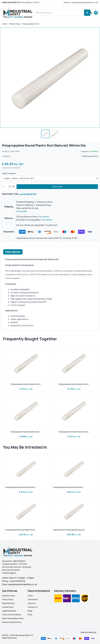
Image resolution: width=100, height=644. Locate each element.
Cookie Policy (8, 607)
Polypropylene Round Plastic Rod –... (26, 432)
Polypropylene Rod (31, 24)
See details (22, 211)
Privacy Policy (8, 599)
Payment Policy (9, 596)
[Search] (87, 13)
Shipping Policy (8, 603)
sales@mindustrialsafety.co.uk (23, 584)
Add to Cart (57, 187)
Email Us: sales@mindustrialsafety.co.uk (81, 2)
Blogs (30, 611)
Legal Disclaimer (9, 611)
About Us (32, 603)
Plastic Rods (15, 24)
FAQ (29, 615)
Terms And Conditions (12, 615)
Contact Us (33, 607)
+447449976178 (27, 194)
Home (5, 24)
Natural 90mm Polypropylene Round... (69, 530)
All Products (33, 599)
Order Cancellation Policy (13, 618)
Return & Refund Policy (12, 622)
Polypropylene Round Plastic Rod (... (26, 384)
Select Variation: (9, 173)
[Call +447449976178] (91, 13)
